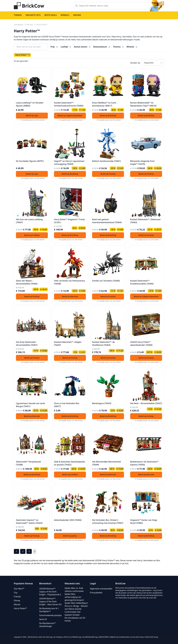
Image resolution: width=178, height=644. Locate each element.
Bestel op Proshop (108, 174)
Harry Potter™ (42, 25)
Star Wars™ (19, 589)
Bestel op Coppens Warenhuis (70, 116)
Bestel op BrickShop (108, 116)
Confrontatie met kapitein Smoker (73, 613)
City (16, 593)
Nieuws (77, 15)
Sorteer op (135, 63)
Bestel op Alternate (70, 296)
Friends (17, 597)
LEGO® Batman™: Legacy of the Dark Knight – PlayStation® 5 (50, 592)
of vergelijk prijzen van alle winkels (33, 120)
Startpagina (19, 25)
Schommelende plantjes (50, 615)
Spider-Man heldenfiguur (76, 603)
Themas (18, 15)
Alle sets (30, 25)
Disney (17, 600)
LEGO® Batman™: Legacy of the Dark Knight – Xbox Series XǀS (50, 601)
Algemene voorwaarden (101, 589)
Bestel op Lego (32, 116)
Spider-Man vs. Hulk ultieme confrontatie (74, 590)
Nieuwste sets (33, 15)
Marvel (17, 604)
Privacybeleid (96, 593)
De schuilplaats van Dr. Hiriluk (75, 619)
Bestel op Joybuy (70, 536)
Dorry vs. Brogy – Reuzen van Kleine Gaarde (76, 607)
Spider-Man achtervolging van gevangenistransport (74, 597)
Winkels (65, 15)
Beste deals (51, 15)
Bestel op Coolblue (32, 235)
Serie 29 (43, 619)
